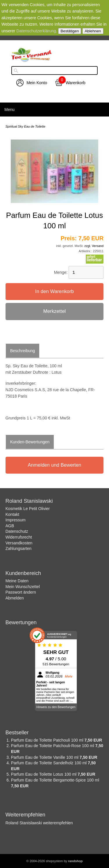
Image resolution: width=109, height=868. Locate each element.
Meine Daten (17, 581)
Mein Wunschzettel (23, 587)
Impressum (16, 520)
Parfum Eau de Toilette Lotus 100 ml (44, 774)
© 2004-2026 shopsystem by (54, 861)
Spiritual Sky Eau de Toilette (25, 126)
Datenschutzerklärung (36, 31)
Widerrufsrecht (19, 537)
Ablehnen (93, 31)
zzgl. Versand (94, 246)
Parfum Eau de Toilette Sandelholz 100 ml (49, 763)
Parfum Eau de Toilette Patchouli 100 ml (48, 740)
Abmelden (15, 598)
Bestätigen (70, 31)
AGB (10, 526)
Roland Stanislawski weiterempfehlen (39, 823)
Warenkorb (76, 83)
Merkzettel (54, 311)
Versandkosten (19, 543)
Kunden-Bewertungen (30, 442)
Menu (9, 110)
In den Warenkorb (54, 291)
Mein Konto (37, 83)
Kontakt (12, 514)
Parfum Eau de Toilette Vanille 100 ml (45, 757)
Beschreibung (23, 351)
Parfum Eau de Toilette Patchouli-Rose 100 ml (53, 746)
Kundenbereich (23, 573)
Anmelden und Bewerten (55, 465)
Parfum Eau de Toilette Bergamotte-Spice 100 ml (55, 780)
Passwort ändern (21, 592)
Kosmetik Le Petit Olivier (28, 509)
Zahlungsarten (19, 548)
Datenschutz (17, 531)
